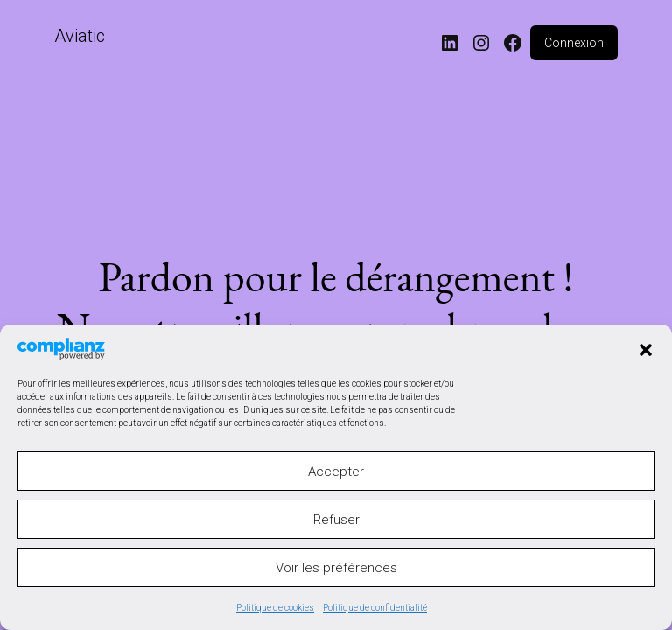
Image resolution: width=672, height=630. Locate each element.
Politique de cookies (275, 608)
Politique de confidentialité (375, 608)
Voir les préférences (336, 568)
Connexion (574, 43)
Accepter (336, 472)
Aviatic (80, 36)
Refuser (336, 520)
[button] (646, 348)
